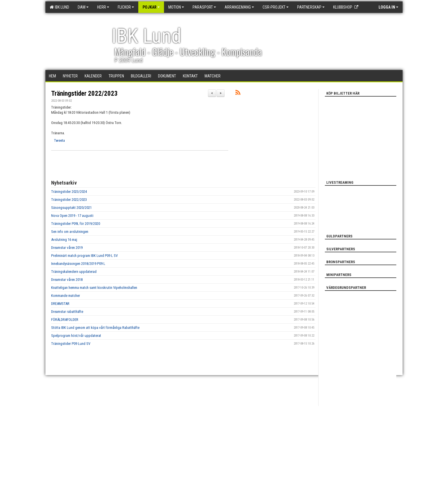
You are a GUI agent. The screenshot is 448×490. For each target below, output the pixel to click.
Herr (103, 7)
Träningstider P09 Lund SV (71, 344)
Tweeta (59, 140)
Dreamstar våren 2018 (67, 280)
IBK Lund (59, 7)
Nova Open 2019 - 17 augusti (72, 216)
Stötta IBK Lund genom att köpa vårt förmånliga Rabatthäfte (95, 328)
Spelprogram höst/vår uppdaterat (76, 336)
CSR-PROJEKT (276, 7)
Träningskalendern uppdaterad (74, 272)
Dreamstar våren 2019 (67, 248)
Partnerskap (311, 7)
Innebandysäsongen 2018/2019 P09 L (78, 264)
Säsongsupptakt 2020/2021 (71, 208)
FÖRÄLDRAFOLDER (65, 320)
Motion (176, 7)
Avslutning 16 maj (64, 240)
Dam (83, 7)
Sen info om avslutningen (70, 232)
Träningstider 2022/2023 (84, 94)
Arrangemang (239, 7)
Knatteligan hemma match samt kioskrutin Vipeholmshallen (94, 288)
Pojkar (151, 7)
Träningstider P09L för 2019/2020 (76, 224)
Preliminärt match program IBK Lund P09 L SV (84, 256)
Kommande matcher (66, 296)
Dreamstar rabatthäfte (67, 312)
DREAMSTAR (60, 304)
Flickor (126, 7)
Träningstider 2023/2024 (69, 192)
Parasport (204, 7)
